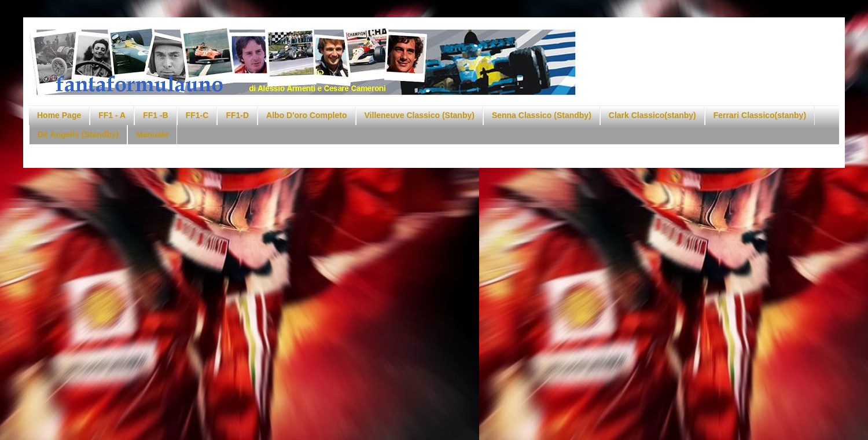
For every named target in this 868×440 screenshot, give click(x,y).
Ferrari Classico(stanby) (760, 115)
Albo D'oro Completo (306, 115)
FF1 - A (112, 115)
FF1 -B (156, 115)
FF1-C (197, 115)
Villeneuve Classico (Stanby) (420, 115)
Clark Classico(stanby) (652, 115)
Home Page (59, 115)
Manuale (152, 134)
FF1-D (237, 115)
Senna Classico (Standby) (542, 115)
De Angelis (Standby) (78, 134)
